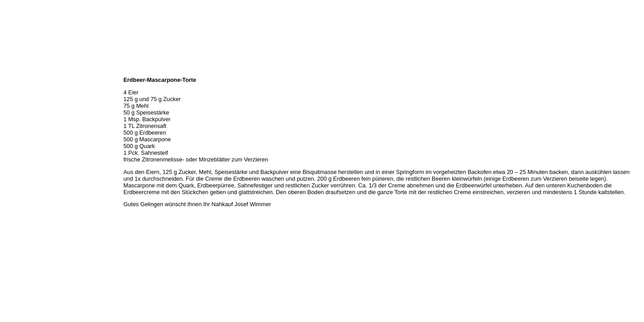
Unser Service (20, 110)
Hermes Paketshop (25, 120)
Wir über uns (18, 80)
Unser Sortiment (23, 100)
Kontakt (13, 140)
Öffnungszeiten (21, 90)
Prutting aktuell (21, 159)
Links (10, 149)
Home (10, 71)
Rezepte (13, 130)
